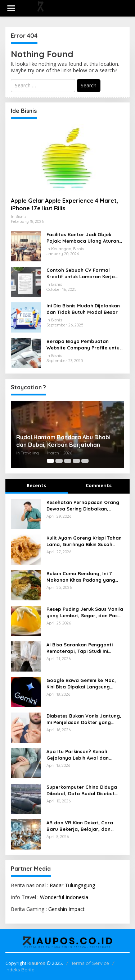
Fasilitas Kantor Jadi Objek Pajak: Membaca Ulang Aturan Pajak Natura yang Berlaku (83, 238)
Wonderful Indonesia (64, 897)
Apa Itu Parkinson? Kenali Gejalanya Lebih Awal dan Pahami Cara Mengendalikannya (85, 755)
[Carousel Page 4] (76, 461)
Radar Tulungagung (72, 885)
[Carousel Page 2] (59, 461)
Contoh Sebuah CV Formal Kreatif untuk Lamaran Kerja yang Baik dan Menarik (81, 273)
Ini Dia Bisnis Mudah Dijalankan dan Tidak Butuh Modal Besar (83, 309)
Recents (36, 485)
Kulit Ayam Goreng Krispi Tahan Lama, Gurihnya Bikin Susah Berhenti (84, 541)
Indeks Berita (20, 970)
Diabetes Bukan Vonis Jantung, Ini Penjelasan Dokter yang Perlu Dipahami (84, 719)
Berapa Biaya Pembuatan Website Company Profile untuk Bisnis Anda (84, 345)
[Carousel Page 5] (85, 461)
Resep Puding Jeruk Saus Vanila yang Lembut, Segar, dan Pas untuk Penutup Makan (85, 612)
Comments (99, 485)
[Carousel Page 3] (68, 461)
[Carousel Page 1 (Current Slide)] (50, 461)
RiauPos (36, 963)
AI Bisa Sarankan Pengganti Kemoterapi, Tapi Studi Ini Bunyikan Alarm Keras (80, 648)
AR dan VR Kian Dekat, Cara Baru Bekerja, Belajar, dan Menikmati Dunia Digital (80, 826)
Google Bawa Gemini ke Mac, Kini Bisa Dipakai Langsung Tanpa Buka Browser (81, 684)
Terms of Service (90, 963)
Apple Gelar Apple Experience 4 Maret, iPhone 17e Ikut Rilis (64, 204)
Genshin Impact (66, 909)
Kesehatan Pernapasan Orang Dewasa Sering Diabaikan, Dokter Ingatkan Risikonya (83, 506)
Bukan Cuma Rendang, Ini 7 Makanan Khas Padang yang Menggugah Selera (81, 577)
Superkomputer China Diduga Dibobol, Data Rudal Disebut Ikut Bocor (82, 790)
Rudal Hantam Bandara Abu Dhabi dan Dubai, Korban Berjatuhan (63, 441)
